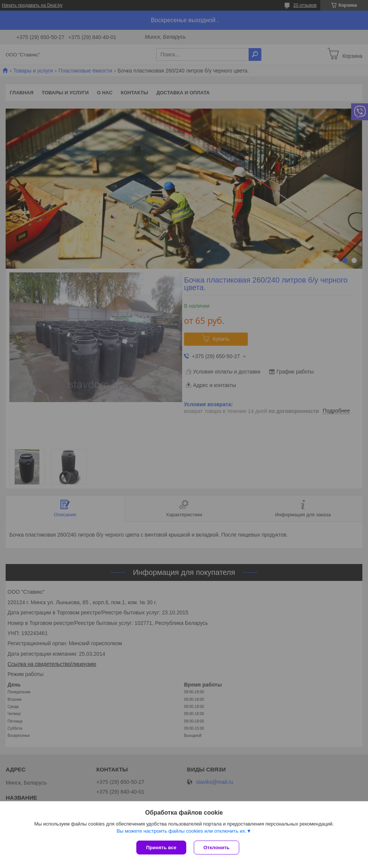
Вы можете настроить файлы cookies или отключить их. (181, 831)
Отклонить (216, 848)
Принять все (161, 848)
